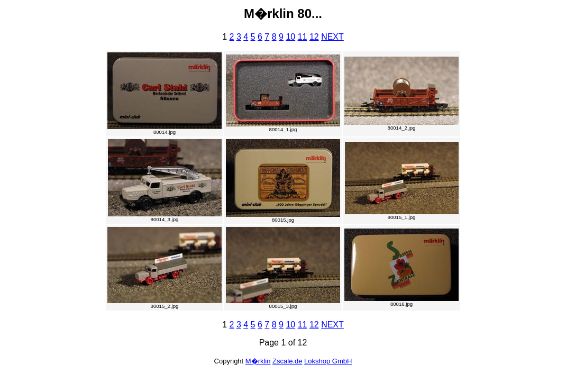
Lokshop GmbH (328, 361)
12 (314, 37)
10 (290, 37)
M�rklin (258, 361)
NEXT (332, 37)
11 (303, 37)
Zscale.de (287, 361)
